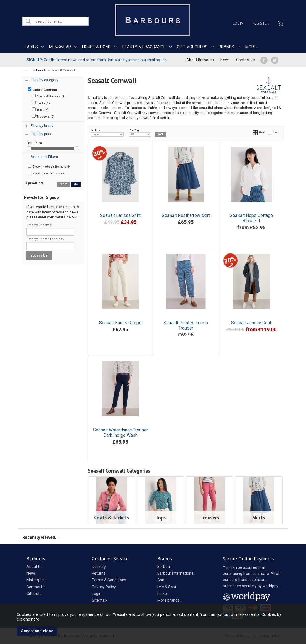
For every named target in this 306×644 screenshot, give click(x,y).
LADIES (31, 47)
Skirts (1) (41, 103)
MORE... (252, 47)
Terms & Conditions (109, 580)
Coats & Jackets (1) (49, 96)
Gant (161, 580)
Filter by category (44, 80)
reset (63, 184)
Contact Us (246, 60)
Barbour (164, 567)
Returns (99, 573)
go (76, 184)
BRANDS (226, 47)
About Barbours (200, 60)
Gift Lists (34, 594)
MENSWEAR (60, 47)
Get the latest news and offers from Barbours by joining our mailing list (96, 60)
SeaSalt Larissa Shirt (120, 215)
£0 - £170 (35, 143)
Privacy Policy (104, 587)
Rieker (163, 594)
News (225, 60)
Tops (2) (40, 109)
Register (261, 23)
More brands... (170, 600)
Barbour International (176, 573)
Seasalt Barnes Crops (120, 323)
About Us (35, 567)
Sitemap (99, 600)
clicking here (28, 619)
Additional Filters (44, 157)
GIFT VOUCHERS (192, 47)
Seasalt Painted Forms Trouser (186, 325)
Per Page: (140, 133)
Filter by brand (42, 125)
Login (238, 23)
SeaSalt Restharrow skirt (186, 215)
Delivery (99, 567)
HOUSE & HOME (97, 47)
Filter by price (41, 134)
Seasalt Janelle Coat (251, 323)
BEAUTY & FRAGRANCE (144, 47)
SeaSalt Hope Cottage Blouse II (251, 218)
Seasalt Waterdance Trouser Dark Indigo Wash (120, 433)
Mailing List (36, 580)
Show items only (49, 166)
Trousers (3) (43, 116)
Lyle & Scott (167, 587)
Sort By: (107, 133)
